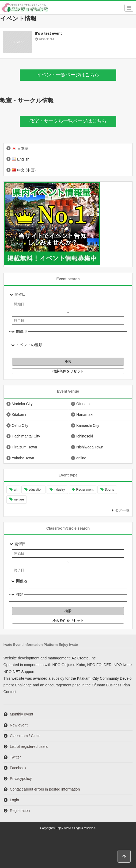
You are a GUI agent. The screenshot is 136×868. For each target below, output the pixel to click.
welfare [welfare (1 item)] (19, 499)
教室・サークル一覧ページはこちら (68, 121)
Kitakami (19, 415)
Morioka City (22, 404)
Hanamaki (85, 415)
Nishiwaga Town (90, 447)
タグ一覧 (122, 510)
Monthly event (22, 714)
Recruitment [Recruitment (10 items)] (85, 490)
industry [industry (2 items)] (59, 490)
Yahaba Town (23, 458)
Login (14, 800)
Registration (20, 811)
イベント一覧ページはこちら (68, 75)
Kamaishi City (88, 425)
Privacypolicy (21, 779)
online (81, 458)
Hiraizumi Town (24, 447)
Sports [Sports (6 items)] (109, 490)
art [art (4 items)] (16, 490)
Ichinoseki (85, 436)
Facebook (18, 768)
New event (19, 725)
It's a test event (48, 33)
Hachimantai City (26, 436)
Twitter (15, 757)
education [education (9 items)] (36, 490)
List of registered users (29, 746)
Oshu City (20, 425)
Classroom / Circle (25, 736)
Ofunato (83, 404)
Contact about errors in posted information (45, 789)
